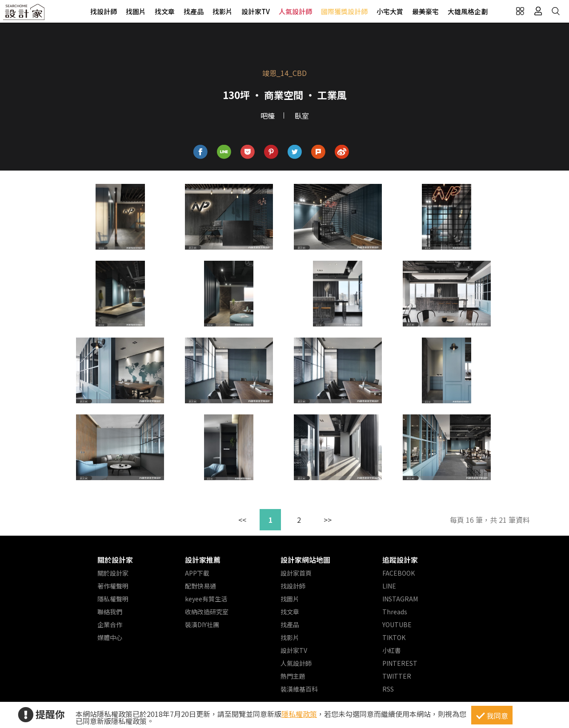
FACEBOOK (399, 573)
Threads (395, 612)
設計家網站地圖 (305, 560)
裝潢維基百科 (299, 689)
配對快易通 (200, 586)
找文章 (165, 11)
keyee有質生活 (206, 599)
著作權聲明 (113, 586)
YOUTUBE (397, 625)
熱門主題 (293, 676)
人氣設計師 (295, 11)
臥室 (302, 115)
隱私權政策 (299, 714)
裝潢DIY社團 (202, 625)
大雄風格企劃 (468, 11)
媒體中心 (110, 637)
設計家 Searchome (24, 14)
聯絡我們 (110, 612)
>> (328, 520)
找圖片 (136, 11)
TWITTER (397, 676)
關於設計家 (115, 560)
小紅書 (392, 650)
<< (242, 520)
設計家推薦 (203, 560)
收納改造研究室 (207, 612)
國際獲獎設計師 (344, 11)
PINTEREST (400, 663)
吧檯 (268, 115)
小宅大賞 (390, 11)
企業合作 (110, 625)
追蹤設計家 (400, 560)
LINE (389, 586)
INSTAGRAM (400, 599)
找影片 (222, 11)
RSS (388, 689)
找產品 (194, 11)
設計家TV (256, 11)
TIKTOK (394, 637)
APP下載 (197, 573)
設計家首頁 (296, 573)
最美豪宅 (425, 11)
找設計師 (104, 11)
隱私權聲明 (113, 599)
